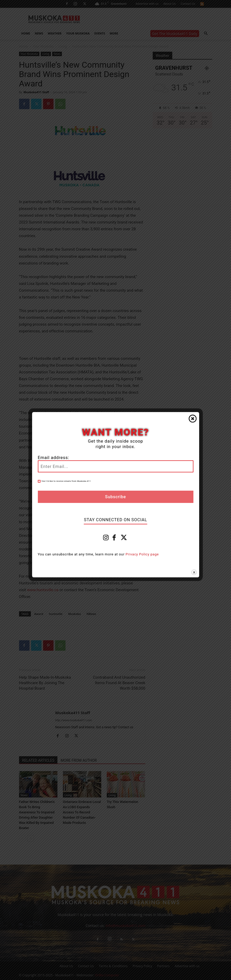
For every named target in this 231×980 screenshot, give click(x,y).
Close (193, 419)
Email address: (54, 458)
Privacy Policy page (142, 554)
